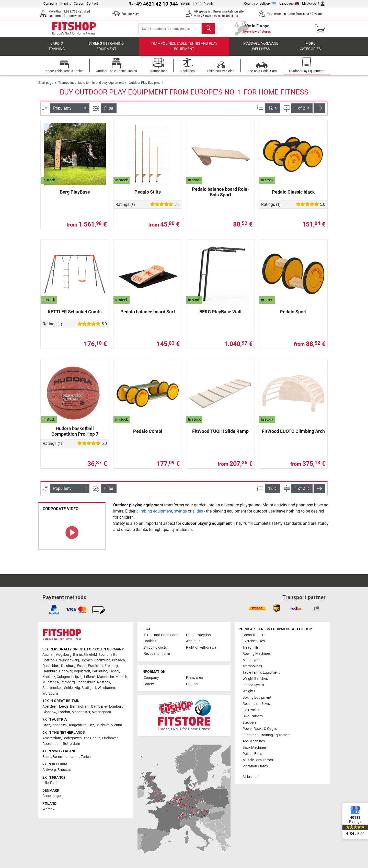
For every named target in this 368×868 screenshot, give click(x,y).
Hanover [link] (66, 671)
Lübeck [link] (90, 677)
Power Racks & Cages (260, 729)
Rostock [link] (104, 682)
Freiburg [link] (111, 666)
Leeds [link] (64, 706)
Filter (109, 112)
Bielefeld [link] (90, 655)
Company (50, 3)
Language (289, 3)
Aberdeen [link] (50, 706)
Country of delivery (260, 3)
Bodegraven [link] (72, 738)
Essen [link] (82, 666)
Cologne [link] (63, 677)
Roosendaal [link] (52, 744)
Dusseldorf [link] (51, 666)
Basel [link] (47, 757)
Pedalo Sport (293, 315)
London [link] (64, 712)
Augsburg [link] (64, 655)
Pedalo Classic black (293, 195)
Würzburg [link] (50, 693)
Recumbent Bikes (256, 704)
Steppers (250, 723)
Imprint (65, 3)
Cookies (150, 641)
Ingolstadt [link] (82, 671)
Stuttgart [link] (89, 688)
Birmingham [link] (80, 706)
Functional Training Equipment (267, 735)
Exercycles (251, 710)
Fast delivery (130, 14)
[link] (54, 610)
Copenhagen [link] (53, 796)
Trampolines (252, 666)
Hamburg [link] (50, 671)
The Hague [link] (92, 738)
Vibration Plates (255, 766)
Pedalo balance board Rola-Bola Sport (221, 195)
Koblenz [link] (49, 677)
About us (193, 641)
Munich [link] (121, 677)
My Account (313, 3)
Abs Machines (254, 741)
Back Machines (255, 748)
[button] (319, 112)
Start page (46, 86)
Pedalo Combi (148, 435)
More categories (310, 50)
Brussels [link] (64, 770)
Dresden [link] (118, 660)
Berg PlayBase (75, 195)
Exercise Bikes (254, 641)
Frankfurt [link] (95, 666)
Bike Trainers (253, 716)
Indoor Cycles (253, 685)
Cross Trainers (254, 635)
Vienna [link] (117, 725)
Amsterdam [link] (52, 738)
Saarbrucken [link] (53, 688)
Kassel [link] (114, 671)
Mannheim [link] (106, 677)
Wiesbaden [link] (106, 688)
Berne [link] (57, 757)
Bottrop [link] (49, 660)
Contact (92, 3)
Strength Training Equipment (106, 50)
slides (198, 515)
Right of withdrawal (202, 647)
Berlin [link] (78, 655)
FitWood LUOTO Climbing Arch (293, 435)
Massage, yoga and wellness (261, 50)
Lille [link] (45, 783)
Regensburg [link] (86, 682)
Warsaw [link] (49, 809)
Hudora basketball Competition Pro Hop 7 (75, 435)
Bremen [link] (87, 660)
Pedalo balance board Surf (148, 315)
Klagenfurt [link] (77, 725)
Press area (194, 678)
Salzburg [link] (103, 725)
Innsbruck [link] (60, 725)
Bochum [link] (105, 655)
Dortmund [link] (102, 660)
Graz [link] (46, 725)
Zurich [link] (86, 757)
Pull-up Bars (252, 754)
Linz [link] (91, 725)
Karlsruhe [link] (99, 671)
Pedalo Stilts (148, 195)
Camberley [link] (99, 706)
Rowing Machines (257, 654)
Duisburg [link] (68, 666)
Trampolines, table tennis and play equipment (184, 50)
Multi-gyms (251, 660)
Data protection (198, 635)
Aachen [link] (48, 655)
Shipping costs (155, 647)
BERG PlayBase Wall (220, 315)
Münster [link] (49, 682)
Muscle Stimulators (258, 760)
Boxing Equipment (257, 698)
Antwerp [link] (49, 770)
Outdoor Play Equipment (146, 86)
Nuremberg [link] (66, 682)
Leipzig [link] (77, 677)
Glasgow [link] (49, 712)
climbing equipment (154, 515)
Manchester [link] (81, 712)
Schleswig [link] (72, 688)
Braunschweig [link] (68, 660)
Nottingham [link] (101, 712)
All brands (250, 777)
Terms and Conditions (161, 635)
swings (180, 515)
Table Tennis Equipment (261, 673)
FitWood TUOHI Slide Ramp (220, 435)
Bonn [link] (117, 655)
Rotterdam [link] (71, 744)
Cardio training (57, 50)
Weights (249, 691)
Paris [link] (54, 783)
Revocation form (157, 654)
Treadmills (251, 647)
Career (79, 3)
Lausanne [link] (71, 757)
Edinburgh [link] (117, 706)
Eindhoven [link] (110, 738)
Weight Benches (255, 679)
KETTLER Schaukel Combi (75, 315)
